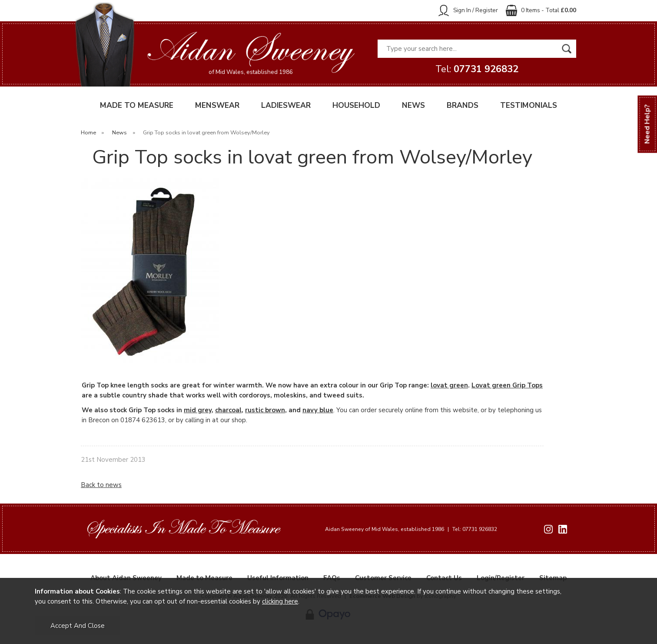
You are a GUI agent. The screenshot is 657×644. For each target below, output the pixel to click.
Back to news (101, 485)
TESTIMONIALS (529, 105)
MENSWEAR (217, 105)
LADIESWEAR (286, 105)
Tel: (477, 69)
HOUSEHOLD (356, 105)
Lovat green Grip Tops (507, 385)
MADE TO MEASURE (137, 105)
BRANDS (463, 105)
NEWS (413, 105)
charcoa (227, 410)
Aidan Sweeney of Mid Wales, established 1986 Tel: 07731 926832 (411, 529)
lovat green (449, 385)
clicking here (280, 601)
